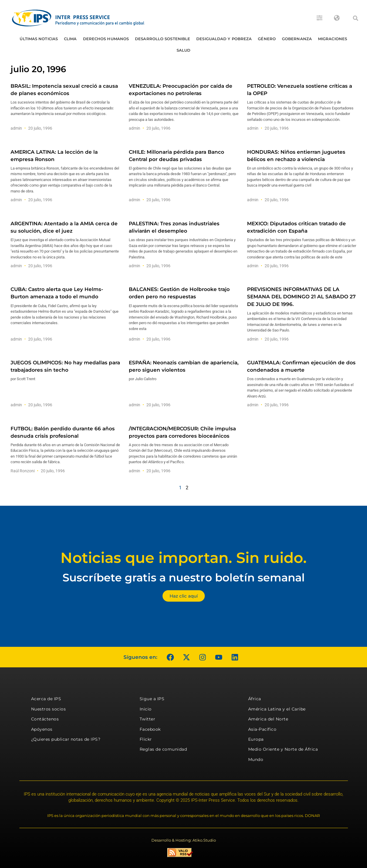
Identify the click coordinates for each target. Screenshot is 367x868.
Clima (70, 39)
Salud (184, 50)
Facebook (150, 729)
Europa (256, 739)
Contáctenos (45, 719)
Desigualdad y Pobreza (224, 39)
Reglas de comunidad (163, 749)
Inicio (146, 709)
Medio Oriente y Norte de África (283, 749)
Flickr (146, 739)
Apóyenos (42, 729)
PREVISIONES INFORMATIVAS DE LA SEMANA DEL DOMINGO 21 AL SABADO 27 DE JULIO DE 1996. (301, 297)
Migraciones (333, 39)
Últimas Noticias (39, 39)
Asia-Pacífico (262, 729)
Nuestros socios (49, 709)
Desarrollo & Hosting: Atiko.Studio (184, 840)
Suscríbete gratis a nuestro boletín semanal (184, 577)
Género (267, 39)
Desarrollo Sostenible (163, 39)
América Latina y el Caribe (277, 709)
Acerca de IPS (46, 699)
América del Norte (268, 719)
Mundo (256, 759)
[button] (356, 18)
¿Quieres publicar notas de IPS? (66, 739)
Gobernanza (297, 39)
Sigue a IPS (152, 699)
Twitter (148, 719)
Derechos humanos (106, 39)
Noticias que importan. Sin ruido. (184, 558)
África (255, 699)
